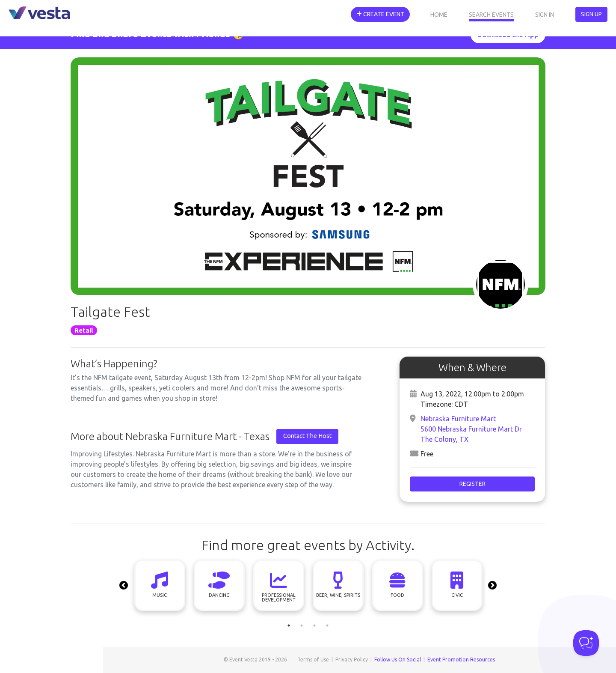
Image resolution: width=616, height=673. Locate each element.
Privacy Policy (352, 660)
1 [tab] (289, 625)
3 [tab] (314, 625)
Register (472, 484)
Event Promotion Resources (461, 660)
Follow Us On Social (398, 660)
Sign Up (591, 14)
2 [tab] (302, 625)
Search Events (491, 15)
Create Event (380, 14)
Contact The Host (307, 436)
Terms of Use (313, 660)
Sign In (545, 15)
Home (439, 15)
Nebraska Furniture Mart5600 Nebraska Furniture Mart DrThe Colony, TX (471, 429)
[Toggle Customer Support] (586, 643)
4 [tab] (327, 625)
